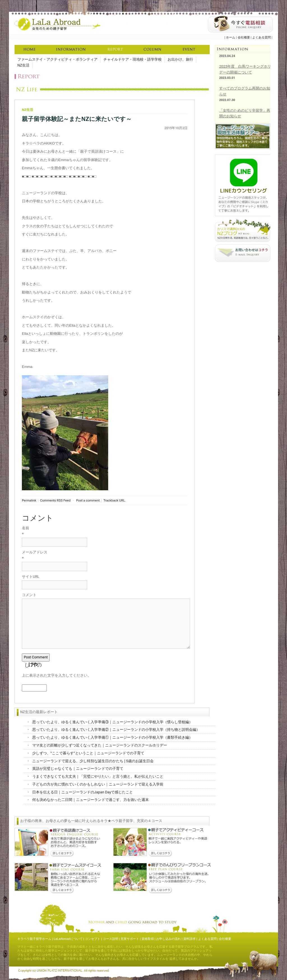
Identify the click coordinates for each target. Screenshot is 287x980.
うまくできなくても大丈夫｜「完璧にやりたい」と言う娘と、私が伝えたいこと (98, 776)
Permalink (29, 500)
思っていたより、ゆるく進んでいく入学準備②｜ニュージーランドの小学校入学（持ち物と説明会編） (116, 730)
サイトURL (31, 577)
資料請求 (189, 939)
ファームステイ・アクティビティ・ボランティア (57, 59)
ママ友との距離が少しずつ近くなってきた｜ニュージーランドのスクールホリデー (100, 745)
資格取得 (148, 939)
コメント (29, 595)
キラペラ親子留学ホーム (34, 939)
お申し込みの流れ (168, 939)
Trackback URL (114, 500)
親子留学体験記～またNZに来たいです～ (77, 119)
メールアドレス (35, 552)
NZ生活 (23, 65)
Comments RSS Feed (55, 500)
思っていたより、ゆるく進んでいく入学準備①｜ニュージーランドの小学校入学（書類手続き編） (112, 737)
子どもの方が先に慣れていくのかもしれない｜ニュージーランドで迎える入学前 (98, 784)
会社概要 (244, 37)
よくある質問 (261, 37)
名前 (26, 528)
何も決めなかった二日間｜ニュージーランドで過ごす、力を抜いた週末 (91, 800)
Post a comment (88, 500)
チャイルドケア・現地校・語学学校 (133, 59)
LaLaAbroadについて (68, 939)
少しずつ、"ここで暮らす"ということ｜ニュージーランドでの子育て (88, 753)
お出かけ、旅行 (180, 59)
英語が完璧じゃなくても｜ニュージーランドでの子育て (78, 769)
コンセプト (93, 939)
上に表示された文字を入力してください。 (56, 675)
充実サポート (130, 939)
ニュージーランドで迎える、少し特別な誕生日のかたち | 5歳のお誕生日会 (93, 761)
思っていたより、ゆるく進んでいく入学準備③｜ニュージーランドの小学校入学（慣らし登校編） (112, 722)
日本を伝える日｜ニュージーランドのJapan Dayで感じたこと (83, 792)
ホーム (231, 37)
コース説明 (111, 939)
